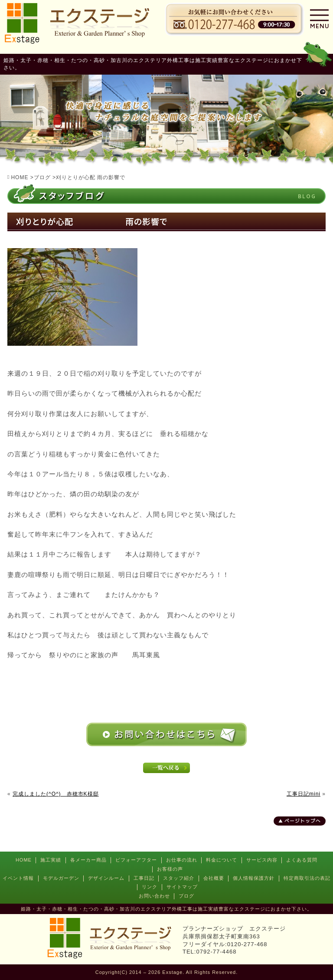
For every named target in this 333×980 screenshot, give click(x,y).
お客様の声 (170, 869)
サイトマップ (182, 887)
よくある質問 (302, 860)
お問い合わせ (154, 896)
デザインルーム (106, 878)
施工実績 (51, 860)
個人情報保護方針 (254, 878)
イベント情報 (18, 878)
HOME (24, 860)
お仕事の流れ (182, 860)
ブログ (186, 896)
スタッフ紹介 (179, 878)
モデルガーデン (61, 878)
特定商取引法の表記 (307, 878)
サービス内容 (262, 860)
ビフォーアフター (136, 860)
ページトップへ (303, 821)
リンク (150, 887)
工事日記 (144, 878)
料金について (222, 860)
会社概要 (214, 878)
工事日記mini (304, 794)
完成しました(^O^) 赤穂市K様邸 (56, 794)
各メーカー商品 (88, 860)
